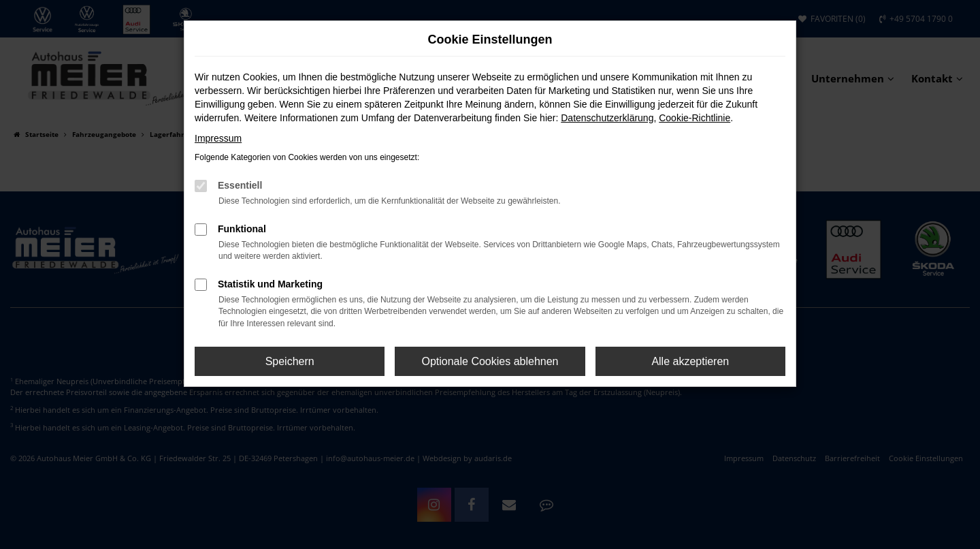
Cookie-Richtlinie (695, 118)
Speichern (290, 361)
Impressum (218, 138)
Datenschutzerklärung (607, 118)
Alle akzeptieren (690, 361)
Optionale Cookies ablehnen (490, 361)
